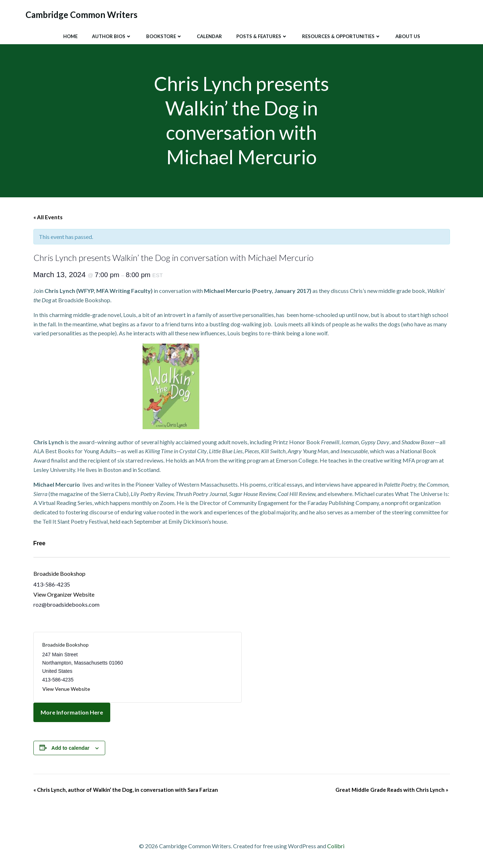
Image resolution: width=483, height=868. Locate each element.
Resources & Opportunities (342, 36)
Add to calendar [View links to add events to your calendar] (70, 749)
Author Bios (112, 36)
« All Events (48, 218)
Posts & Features (262, 36)
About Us (408, 36)
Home (70, 36)
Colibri (336, 847)
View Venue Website (66, 690)
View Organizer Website (64, 595)
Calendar (209, 36)
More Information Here (72, 713)
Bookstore (164, 36)
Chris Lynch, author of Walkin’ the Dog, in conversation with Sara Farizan (126, 791)
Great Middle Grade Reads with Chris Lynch (392, 791)
